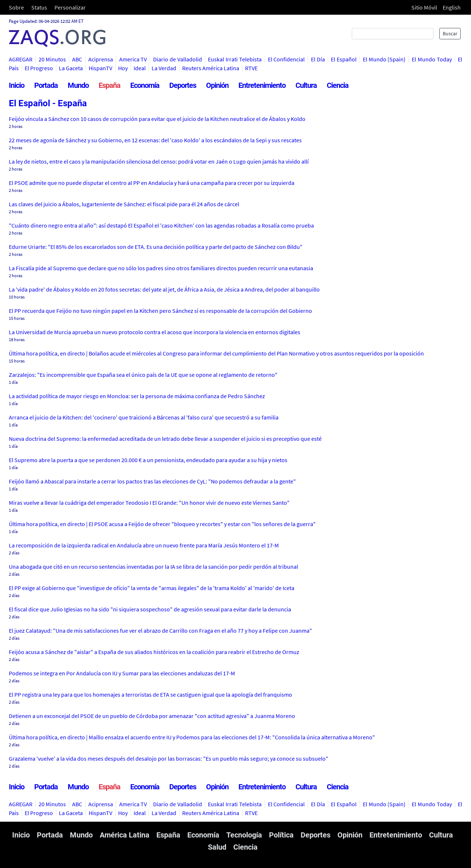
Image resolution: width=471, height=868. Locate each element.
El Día (318, 59)
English (452, 7)
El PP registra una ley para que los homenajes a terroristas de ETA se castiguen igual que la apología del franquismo (150, 694)
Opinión (217, 85)
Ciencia (338, 85)
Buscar (450, 33)
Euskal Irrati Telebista (235, 59)
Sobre (16, 7)
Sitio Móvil (424, 7)
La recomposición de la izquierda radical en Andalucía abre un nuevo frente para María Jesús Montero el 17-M (144, 545)
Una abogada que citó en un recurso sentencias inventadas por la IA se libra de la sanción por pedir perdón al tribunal (153, 567)
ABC (77, 59)
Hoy (123, 68)
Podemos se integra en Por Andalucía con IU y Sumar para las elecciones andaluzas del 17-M (122, 673)
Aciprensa (101, 59)
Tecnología (244, 835)
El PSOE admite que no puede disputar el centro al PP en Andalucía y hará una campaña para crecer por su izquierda (152, 183)
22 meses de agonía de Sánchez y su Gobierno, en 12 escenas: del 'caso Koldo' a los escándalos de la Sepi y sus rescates (155, 140)
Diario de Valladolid (177, 59)
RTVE (251, 68)
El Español (344, 59)
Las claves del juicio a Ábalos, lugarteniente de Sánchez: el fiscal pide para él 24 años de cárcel (124, 204)
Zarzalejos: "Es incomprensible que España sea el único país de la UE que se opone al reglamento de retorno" (143, 375)
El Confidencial (286, 59)
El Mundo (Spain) (384, 59)
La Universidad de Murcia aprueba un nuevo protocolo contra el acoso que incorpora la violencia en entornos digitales (155, 332)
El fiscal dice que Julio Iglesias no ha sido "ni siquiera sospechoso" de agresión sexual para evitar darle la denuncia (150, 609)
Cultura (306, 85)
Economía (145, 85)
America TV (133, 59)
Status (39, 7)
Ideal (140, 68)
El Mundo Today (432, 59)
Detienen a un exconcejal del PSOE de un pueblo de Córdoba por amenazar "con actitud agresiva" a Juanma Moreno (152, 716)
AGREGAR (21, 59)
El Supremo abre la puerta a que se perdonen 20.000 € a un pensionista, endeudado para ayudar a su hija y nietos (148, 460)
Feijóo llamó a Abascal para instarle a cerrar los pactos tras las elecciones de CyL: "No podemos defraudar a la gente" (152, 481)
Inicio (17, 85)
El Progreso (39, 68)
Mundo (78, 85)
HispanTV (100, 68)
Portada (46, 85)
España (109, 85)
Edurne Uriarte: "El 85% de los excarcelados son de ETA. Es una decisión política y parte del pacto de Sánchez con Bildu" (156, 247)
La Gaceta (71, 68)
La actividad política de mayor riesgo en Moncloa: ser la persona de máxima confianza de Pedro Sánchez (137, 396)
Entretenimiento (262, 85)
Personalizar (70, 7)
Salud (217, 847)
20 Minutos (52, 59)
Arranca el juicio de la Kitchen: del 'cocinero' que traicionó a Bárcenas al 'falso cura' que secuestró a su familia (144, 417)
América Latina (125, 835)
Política (281, 835)
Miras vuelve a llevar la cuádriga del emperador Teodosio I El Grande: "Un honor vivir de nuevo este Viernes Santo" (149, 503)
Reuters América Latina (211, 68)
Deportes (183, 85)
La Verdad (164, 68)
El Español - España (48, 103)
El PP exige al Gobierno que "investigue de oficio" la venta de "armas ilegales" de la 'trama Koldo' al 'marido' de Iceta (152, 588)
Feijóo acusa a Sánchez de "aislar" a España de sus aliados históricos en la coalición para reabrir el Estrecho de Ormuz (154, 652)
